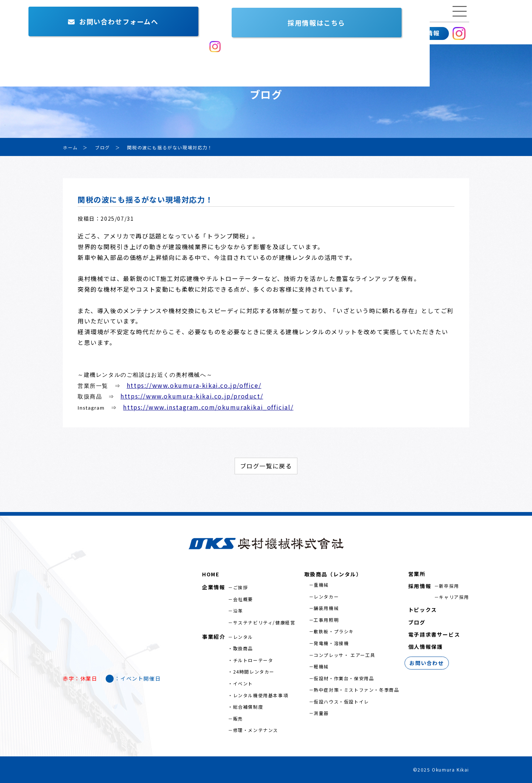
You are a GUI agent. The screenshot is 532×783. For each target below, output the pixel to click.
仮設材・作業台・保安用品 (344, 678)
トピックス (423, 610)
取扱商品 (243, 648)
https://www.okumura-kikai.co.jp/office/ (194, 385)
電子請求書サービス (434, 634)
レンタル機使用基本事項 (261, 695)
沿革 (238, 611)
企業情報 (79, 33)
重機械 (321, 585)
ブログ (417, 622)
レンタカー (326, 596)
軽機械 (321, 666)
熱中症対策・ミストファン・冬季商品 (356, 690)
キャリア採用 (454, 597)
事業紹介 (127, 33)
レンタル (243, 637)
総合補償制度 (248, 707)
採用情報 (427, 33)
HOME (211, 574)
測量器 (321, 713)
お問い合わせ (375, 33)
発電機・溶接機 (331, 643)
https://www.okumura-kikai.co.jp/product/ (192, 396)
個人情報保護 (426, 647)
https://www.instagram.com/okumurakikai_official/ (208, 407)
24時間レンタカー (254, 672)
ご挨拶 (241, 587)
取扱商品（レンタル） (333, 574)
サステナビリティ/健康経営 (264, 622)
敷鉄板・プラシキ (334, 631)
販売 (238, 718)
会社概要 (243, 599)
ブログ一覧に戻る (266, 466)
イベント (243, 683)
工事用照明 (326, 620)
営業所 (172, 33)
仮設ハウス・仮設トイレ (341, 701)
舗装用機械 (326, 608)
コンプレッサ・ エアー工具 (345, 655)
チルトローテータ (253, 660)
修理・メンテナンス (256, 730)
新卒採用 (449, 586)
